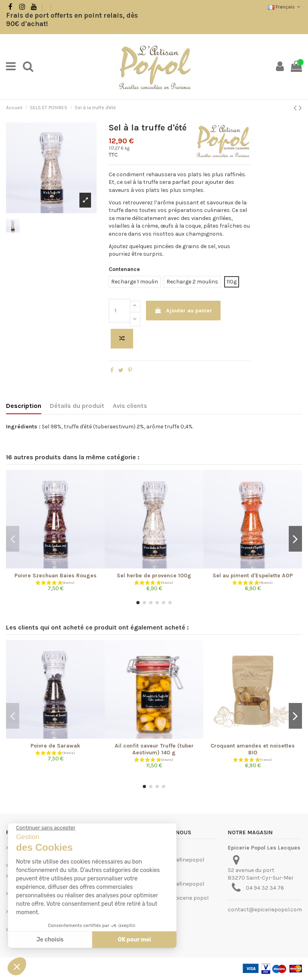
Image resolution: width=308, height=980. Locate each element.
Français (285, 7)
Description (24, 406)
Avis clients (130, 406)
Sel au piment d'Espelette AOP (253, 576)
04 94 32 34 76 (265, 888)
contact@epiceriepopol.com (265, 910)
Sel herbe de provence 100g (154, 576)
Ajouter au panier (183, 311)
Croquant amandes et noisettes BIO (253, 749)
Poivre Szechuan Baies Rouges (56, 576)
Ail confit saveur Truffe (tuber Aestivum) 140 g (154, 749)
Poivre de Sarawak (55, 746)
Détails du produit (77, 406)
